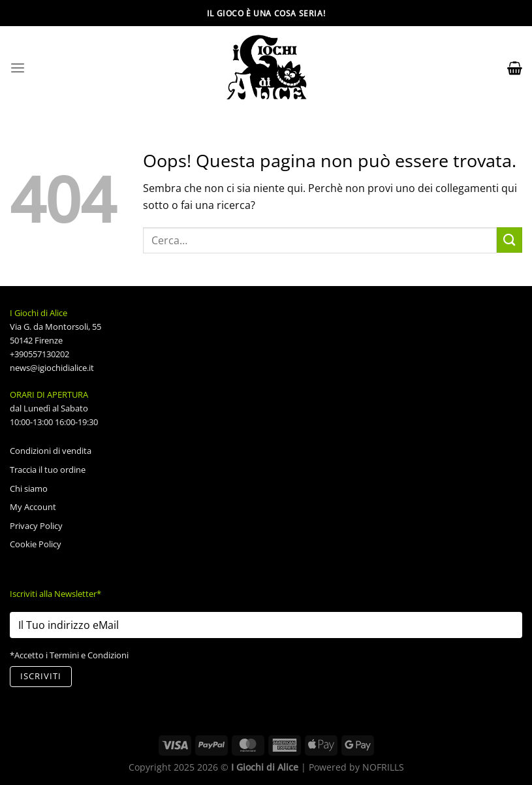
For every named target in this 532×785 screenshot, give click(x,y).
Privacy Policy (36, 526)
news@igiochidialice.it (52, 368)
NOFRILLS (383, 767)
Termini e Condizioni (89, 655)
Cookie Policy (36, 544)
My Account (33, 507)
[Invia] (509, 240)
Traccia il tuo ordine (48, 470)
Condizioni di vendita (51, 451)
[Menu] (18, 68)
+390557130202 (39, 354)
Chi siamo (29, 489)
